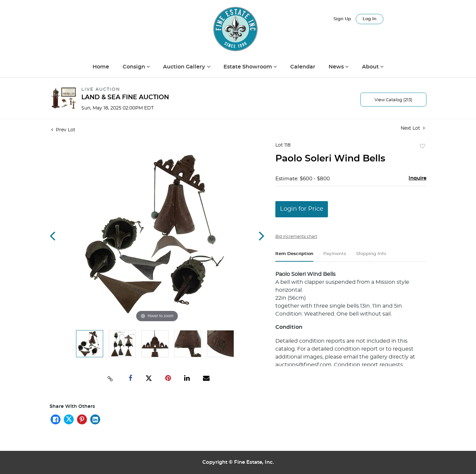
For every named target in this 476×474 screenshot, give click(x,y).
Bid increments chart (296, 237)
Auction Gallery (185, 67)
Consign (135, 67)
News (337, 67)
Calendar (303, 67)
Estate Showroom (248, 67)
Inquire (417, 178)
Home (101, 67)
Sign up (342, 19)
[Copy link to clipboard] (110, 378)
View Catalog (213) (393, 100)
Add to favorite (422, 147)
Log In (370, 19)
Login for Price (302, 209)
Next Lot (413, 128)
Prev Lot (63, 130)
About (371, 67)
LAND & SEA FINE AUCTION (125, 97)
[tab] (294, 257)
